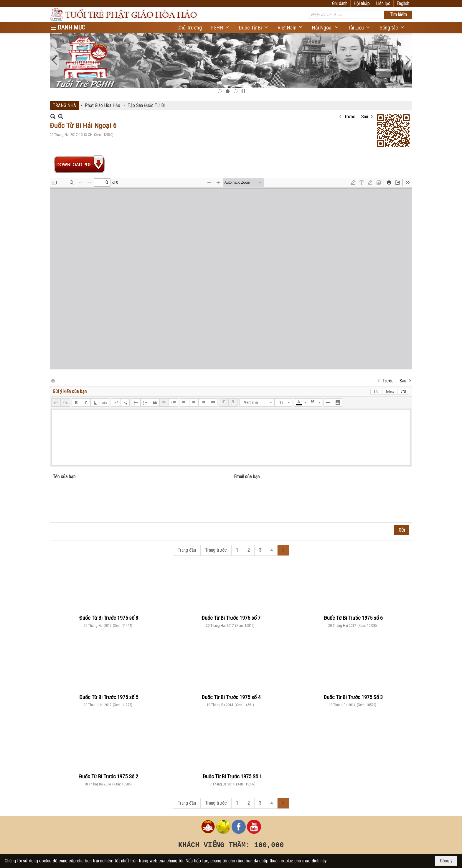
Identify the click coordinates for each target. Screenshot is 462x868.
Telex (390, 392)
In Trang (53, 380)
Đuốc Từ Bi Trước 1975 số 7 (231, 618)
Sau (365, 117)
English (403, 3)
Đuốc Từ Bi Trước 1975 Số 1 (232, 776)
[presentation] (98, 508)
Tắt (376, 392)
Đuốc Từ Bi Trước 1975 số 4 (231, 697)
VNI (403, 392)
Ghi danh (340, 3)
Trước (350, 117)
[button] (220, 28)
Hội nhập (362, 3)
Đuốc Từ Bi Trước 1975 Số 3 (353, 697)
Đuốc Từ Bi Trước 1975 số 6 (353, 618)
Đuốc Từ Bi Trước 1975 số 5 (109, 697)
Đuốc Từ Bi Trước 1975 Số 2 (109, 776)
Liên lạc (383, 3)
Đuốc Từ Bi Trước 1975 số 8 (109, 618)
